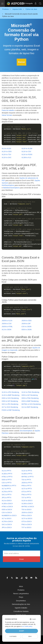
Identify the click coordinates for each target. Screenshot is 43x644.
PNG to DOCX (27, 524)
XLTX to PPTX (27, 489)
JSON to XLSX (7, 321)
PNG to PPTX (26, 495)
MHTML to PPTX (28, 477)
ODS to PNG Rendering (30, 398)
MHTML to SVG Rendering (31, 404)
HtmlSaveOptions (8, 185)
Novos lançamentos (21, 593)
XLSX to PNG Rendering (30, 392)
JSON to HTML (7, 327)
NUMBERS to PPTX (9, 486)
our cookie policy (27, 626)
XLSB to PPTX (7, 474)
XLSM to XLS (26, 157)
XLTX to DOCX (27, 518)
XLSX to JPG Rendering (10, 392)
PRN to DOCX (27, 515)
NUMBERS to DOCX (9, 515)
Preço (21, 597)
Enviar (21, 559)
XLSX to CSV (26, 151)
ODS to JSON (27, 330)
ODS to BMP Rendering (30, 401)
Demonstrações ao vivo (21, 604)
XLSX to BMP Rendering (11, 395)
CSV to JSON (26, 327)
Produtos (21, 590)
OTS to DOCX (27, 521)
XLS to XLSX (6, 149)
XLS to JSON (6, 330)
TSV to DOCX (27, 510)
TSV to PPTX (26, 480)
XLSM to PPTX (27, 474)
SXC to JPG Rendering (10, 404)
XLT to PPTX (6, 489)
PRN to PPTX (26, 486)
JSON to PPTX (27, 483)
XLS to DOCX (7, 501)
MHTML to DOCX (28, 507)
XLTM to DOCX (7, 521)
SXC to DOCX (7, 524)
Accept (21, 631)
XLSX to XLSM (27, 149)
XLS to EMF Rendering (30, 407)
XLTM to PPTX (7, 492)
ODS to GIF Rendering (30, 395)
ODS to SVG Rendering (10, 398)
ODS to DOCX (7, 510)
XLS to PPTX (6, 471)
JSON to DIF (26, 324)
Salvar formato (7, 115)
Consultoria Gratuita (21, 611)
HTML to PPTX (7, 477)
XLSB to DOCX (7, 504)
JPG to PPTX (6, 498)
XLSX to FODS (27, 154)
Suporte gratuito (21, 608)
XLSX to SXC (7, 157)
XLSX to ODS (7, 151)
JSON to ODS (27, 321)
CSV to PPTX (7, 483)
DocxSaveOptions (26, 431)
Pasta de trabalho (8, 110)
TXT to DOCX (26, 527)
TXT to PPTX (26, 498)
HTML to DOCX (7, 507)
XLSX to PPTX (27, 471)
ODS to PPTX (7, 480)
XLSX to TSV (6, 154)
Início (21, 586)
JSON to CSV (7, 324)
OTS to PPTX (26, 492)
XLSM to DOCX (27, 504)
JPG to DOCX (7, 527)
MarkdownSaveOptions (11, 188)
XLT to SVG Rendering (10, 407)
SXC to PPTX (7, 495)
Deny (30, 636)
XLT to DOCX (7, 518)
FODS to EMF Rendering (11, 410)
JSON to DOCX (27, 513)
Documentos (21, 601)
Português (28, 3)
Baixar (21, 62)
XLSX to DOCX (27, 501)
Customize (13, 636)
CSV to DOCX (7, 513)
